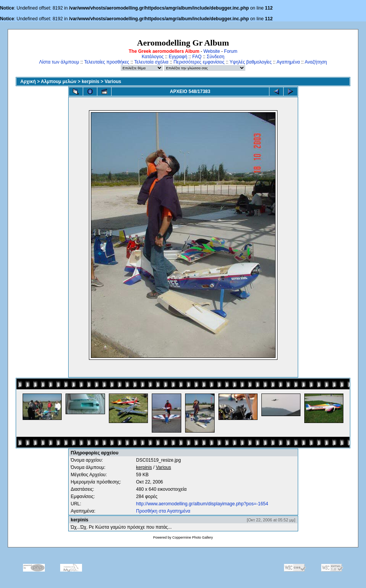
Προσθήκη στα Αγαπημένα (163, 511)
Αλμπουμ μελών (59, 82)
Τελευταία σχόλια (151, 62)
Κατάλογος (153, 57)
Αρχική (28, 82)
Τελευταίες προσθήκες (107, 62)
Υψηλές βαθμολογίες (251, 62)
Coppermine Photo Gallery (192, 537)
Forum (231, 51)
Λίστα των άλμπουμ (59, 62)
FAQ (197, 57)
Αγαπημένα (288, 62)
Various (113, 82)
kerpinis (90, 82)
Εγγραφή (178, 57)
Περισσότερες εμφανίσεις (199, 62)
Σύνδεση (215, 57)
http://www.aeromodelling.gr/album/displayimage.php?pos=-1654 (202, 504)
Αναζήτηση (316, 62)
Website (212, 51)
